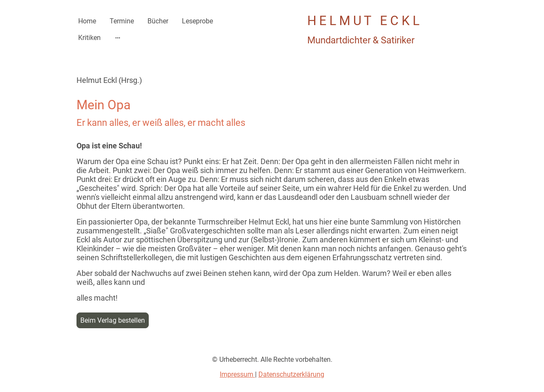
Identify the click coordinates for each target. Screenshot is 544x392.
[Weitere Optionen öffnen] (118, 38)
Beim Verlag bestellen (113, 320)
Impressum (237, 374)
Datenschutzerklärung (291, 374)
